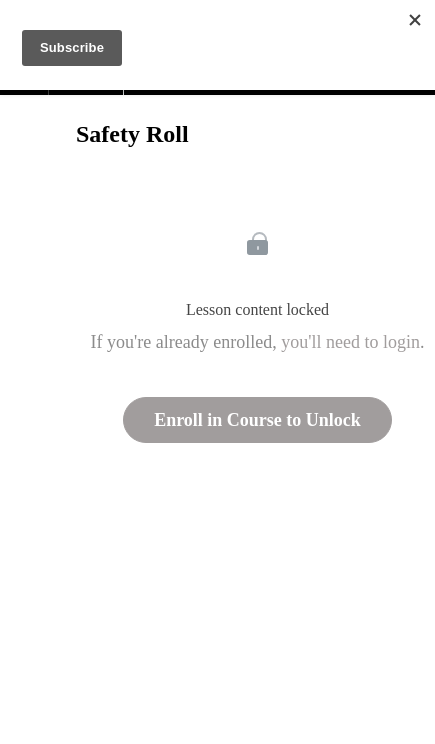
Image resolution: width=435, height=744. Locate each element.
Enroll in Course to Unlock (257, 420)
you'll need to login (350, 342)
